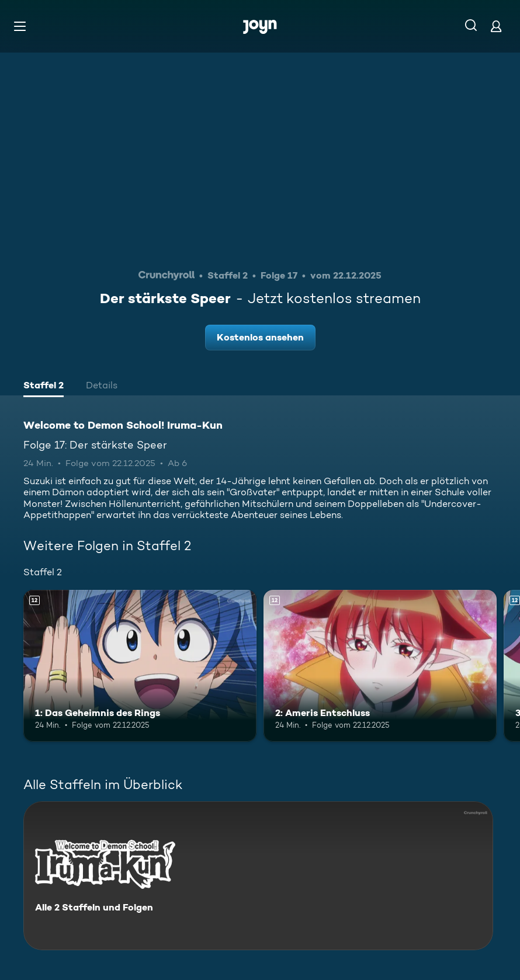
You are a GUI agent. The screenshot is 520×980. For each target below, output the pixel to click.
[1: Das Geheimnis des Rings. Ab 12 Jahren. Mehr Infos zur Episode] (140, 666)
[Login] (496, 26)
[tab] (44, 387)
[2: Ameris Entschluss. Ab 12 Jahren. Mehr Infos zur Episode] (380, 666)
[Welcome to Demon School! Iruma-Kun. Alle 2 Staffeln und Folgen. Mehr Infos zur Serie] (258, 876)
